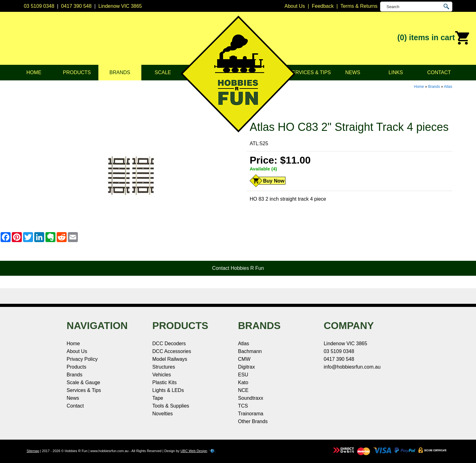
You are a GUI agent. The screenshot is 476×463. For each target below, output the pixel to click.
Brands (120, 72)
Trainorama (251, 414)
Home (34, 72)
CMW (244, 359)
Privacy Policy (82, 359)
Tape (158, 398)
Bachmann (250, 351)
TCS (243, 406)
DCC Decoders (169, 344)
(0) (434, 38)
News (353, 72)
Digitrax (247, 367)
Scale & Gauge (83, 382)
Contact (439, 72)
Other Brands (253, 421)
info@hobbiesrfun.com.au (352, 367)
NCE (243, 390)
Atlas (448, 87)
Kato (243, 382)
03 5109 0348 (39, 6)
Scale (163, 72)
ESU (243, 375)
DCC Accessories (172, 351)
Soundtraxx (251, 398)
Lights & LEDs (168, 390)
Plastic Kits (164, 382)
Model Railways (170, 359)
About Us (77, 351)
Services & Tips (310, 72)
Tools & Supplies (171, 406)
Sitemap (33, 451)
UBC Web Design (194, 451)
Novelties (163, 414)
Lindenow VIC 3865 (120, 6)
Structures (164, 367)
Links (396, 72)
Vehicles (162, 375)
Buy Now (274, 181)
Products (77, 72)
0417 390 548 (76, 6)
